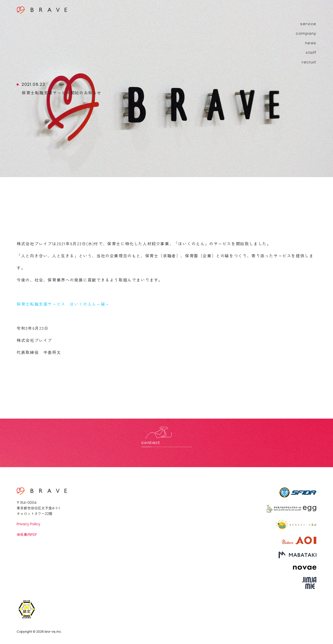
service (308, 24)
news (311, 43)
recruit (309, 62)
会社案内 (27, 534)
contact (151, 443)
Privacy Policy (28, 524)
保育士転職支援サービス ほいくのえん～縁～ (63, 304)
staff (311, 52)
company (306, 33)
